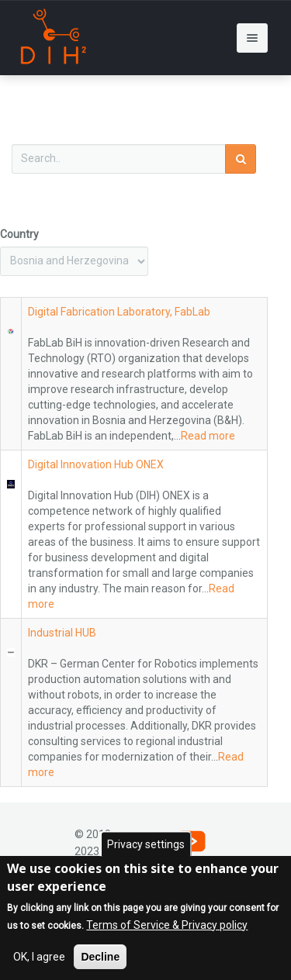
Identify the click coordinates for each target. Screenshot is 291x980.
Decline (100, 959)
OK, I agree (39, 959)
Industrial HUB (62, 633)
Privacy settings (146, 847)
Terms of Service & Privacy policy (167, 927)
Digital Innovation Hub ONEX (96, 464)
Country (19, 234)
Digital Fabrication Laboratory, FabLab (119, 312)
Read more (208, 436)
